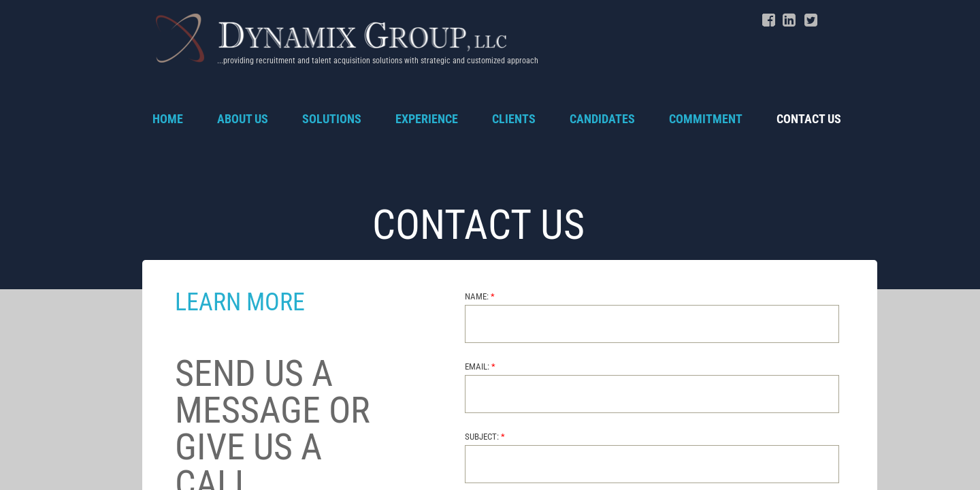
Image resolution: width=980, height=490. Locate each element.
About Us (243, 119)
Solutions (332, 119)
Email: (480, 366)
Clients (514, 119)
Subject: (485, 437)
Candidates (602, 119)
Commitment (706, 119)
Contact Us (809, 119)
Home (168, 119)
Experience (427, 119)
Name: (480, 296)
